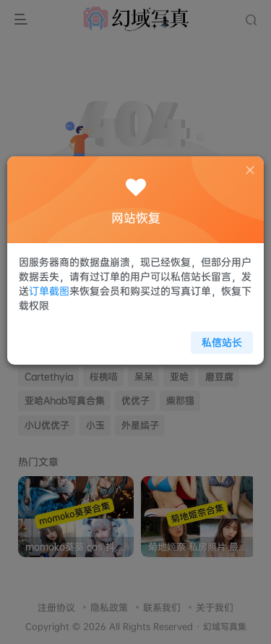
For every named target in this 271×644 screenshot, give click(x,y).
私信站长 (217, 337)
